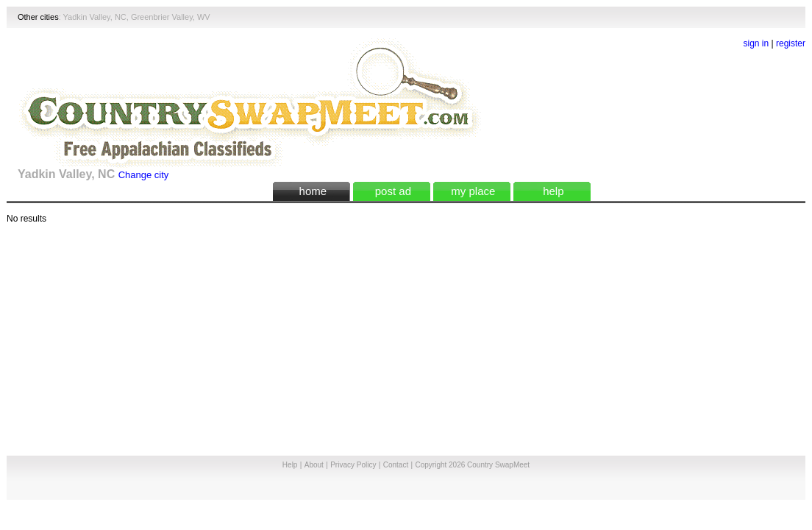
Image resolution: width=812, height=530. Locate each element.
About (314, 465)
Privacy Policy (353, 465)
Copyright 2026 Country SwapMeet (472, 465)
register (791, 43)
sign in (756, 43)
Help (290, 465)
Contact (396, 465)
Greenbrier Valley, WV (171, 17)
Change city (144, 175)
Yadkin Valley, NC (95, 17)
